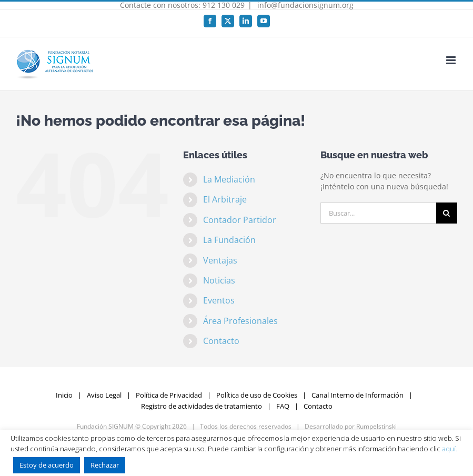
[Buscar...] (378, 213)
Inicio (64, 395)
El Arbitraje (225, 199)
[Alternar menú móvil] (452, 60)
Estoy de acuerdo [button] (47, 465)
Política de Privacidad (169, 395)
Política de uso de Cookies (257, 395)
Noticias (219, 280)
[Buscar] (447, 213)
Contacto (221, 341)
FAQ (283, 406)
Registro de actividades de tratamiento (202, 406)
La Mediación (229, 179)
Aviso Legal (104, 395)
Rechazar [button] (105, 465)
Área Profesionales (240, 321)
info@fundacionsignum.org (304, 5)
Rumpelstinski (376, 426)
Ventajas (220, 260)
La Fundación (229, 240)
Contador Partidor (240, 220)
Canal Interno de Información (358, 395)
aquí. (450, 449)
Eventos (219, 300)
